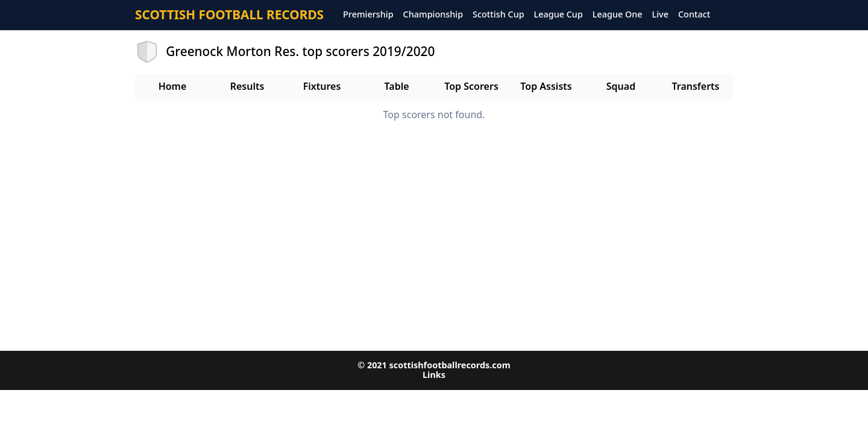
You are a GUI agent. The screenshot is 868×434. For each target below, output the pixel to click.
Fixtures (322, 86)
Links (434, 375)
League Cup (558, 15)
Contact (694, 15)
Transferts (695, 86)
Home (173, 86)
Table (396, 86)
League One (618, 15)
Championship (433, 15)
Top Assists (546, 86)
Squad (621, 86)
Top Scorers (471, 86)
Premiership (368, 15)
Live (660, 15)
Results (247, 86)
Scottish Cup (498, 15)
